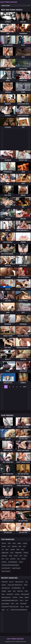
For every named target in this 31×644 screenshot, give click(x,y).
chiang (21, 597)
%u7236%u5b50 (16, 588)
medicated (5, 582)
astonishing (10, 594)
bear (20, 546)
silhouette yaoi (6, 588)
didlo (18, 549)
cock (24, 546)
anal (18, 559)
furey (26, 591)
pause (27, 607)
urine (12, 604)
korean (16, 556)
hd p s (22, 600)
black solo (20, 591)
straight (4, 591)
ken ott (11, 582)
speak (9, 591)
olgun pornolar (19, 582)
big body (14, 546)
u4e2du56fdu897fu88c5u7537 (10, 600)
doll (21, 556)
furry (23, 549)
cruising (17, 594)
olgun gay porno (6, 597)
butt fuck (13, 559)
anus (7, 559)
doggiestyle (18, 553)
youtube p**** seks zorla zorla (10, 607)
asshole (13, 549)
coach (25, 556)
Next (25, 387)
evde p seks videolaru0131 (15, 585)
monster (15, 597)
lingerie (4, 585)
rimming (4, 562)
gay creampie (5, 604)
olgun (3, 610)
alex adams (23, 604)
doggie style (5, 553)
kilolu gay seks (25, 594)
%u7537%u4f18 (6, 568)
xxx (3, 549)
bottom (24, 559)
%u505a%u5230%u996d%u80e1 (10, 565)
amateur (26, 553)
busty (12, 553)
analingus (4, 556)
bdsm (7, 549)
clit (23, 588)
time (14, 591)
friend (26, 585)
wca (26, 582)
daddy (19, 543)
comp (10, 556)
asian (14, 543)
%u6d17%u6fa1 (16, 568)
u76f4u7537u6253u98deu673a (19, 610)
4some (21, 562)
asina (3, 594)
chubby (25, 543)
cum (9, 546)
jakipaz (27, 597)
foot (3, 559)
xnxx (17, 604)
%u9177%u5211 (6, 571)
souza (22, 607)
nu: (8, 610)
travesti (4, 546)
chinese (4, 543)
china (9, 543)
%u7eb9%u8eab (13, 562)
